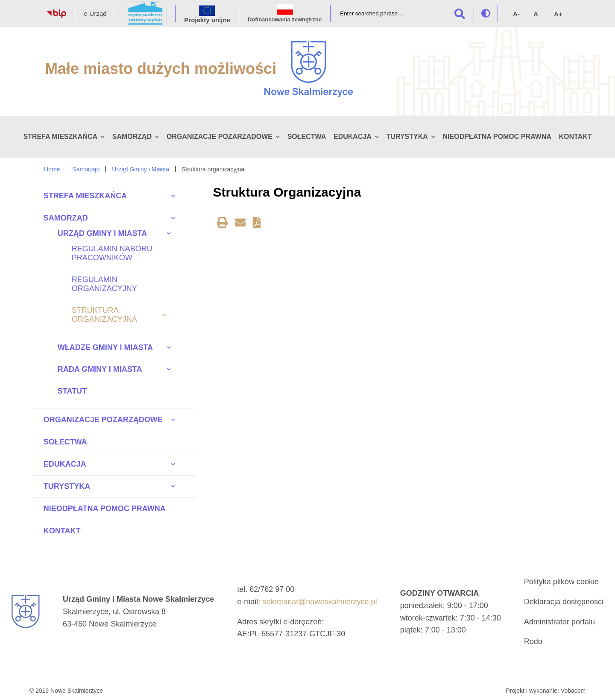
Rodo (533, 641)
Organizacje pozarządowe (220, 137)
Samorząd (132, 137)
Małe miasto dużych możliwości (161, 69)
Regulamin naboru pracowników (112, 253)
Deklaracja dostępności (564, 602)
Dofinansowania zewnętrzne (285, 19)
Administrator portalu (559, 622)
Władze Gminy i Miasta (105, 347)
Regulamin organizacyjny (104, 284)
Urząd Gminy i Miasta (141, 169)
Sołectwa (307, 137)
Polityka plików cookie (561, 582)
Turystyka (407, 137)
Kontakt (575, 137)
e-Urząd (95, 13)
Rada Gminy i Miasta (100, 369)
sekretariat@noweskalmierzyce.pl (319, 602)
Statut (72, 391)
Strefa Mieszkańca (60, 137)
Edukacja (353, 137)
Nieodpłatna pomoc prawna (497, 137)
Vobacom (573, 691)
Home (52, 169)
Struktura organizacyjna (104, 315)
